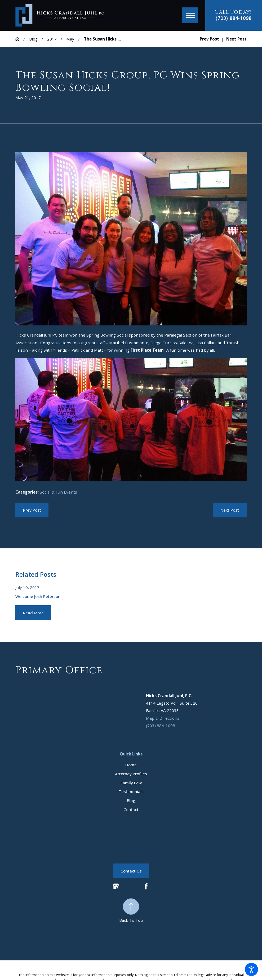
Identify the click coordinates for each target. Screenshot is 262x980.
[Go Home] (19, 39)
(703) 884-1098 (234, 18)
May (70, 39)
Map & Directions (163, 718)
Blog (33, 39)
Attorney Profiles (131, 774)
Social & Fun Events (58, 492)
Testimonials (131, 791)
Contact (131, 809)
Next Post (230, 510)
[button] (251, 969)
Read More (33, 613)
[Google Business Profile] (116, 886)
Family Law (131, 783)
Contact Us (131, 871)
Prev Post (32, 510)
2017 (52, 39)
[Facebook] (146, 886)
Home (131, 765)
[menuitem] (131, 765)
